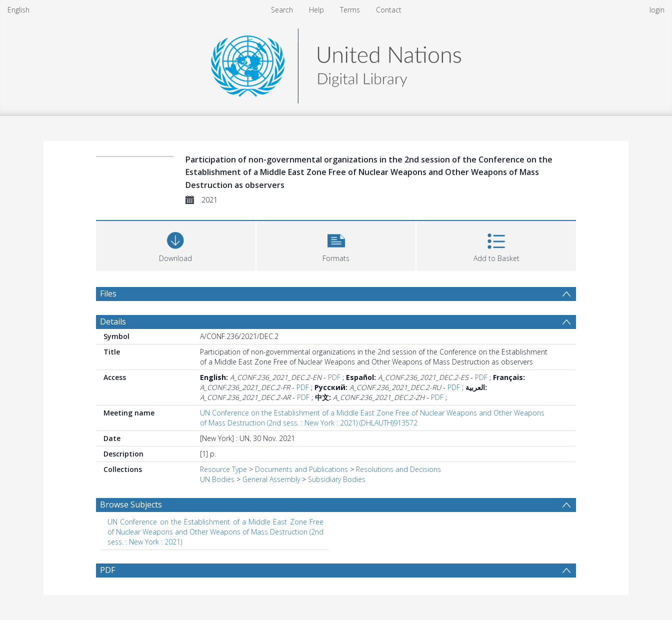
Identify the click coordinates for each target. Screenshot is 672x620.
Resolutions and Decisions (398, 469)
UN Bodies (217, 479)
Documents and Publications (301, 469)
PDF (334, 377)
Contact (389, 10)
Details (113, 321)
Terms (350, 10)
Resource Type (223, 469)
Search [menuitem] (282, 10)
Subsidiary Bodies (337, 479)
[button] (336, 245)
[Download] (176, 245)
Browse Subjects (131, 504)
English (18, 10)
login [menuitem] (657, 10)
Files (108, 293)
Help (316, 10)
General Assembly (271, 479)
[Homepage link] (336, 63)
